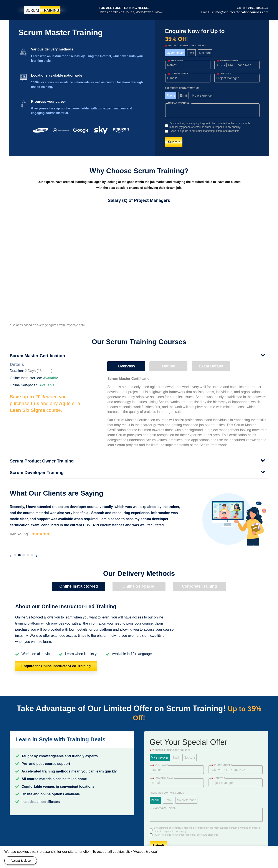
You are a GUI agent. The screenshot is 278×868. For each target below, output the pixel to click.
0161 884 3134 (258, 8)
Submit (174, 142)
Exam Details (211, 366)
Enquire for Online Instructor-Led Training (56, 666)
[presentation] (11, 556)
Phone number (228, 61)
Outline (169, 366)
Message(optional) (180, 103)
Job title (224, 74)
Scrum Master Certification (37, 356)
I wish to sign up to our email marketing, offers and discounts (204, 131)
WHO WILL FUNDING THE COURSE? (185, 46)
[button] (15, 555)
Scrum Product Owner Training (42, 461)
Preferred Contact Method (182, 88)
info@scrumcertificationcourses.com (241, 12)
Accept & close (21, 861)
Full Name (176, 61)
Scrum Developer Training (37, 473)
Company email (179, 74)
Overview (126, 366)
